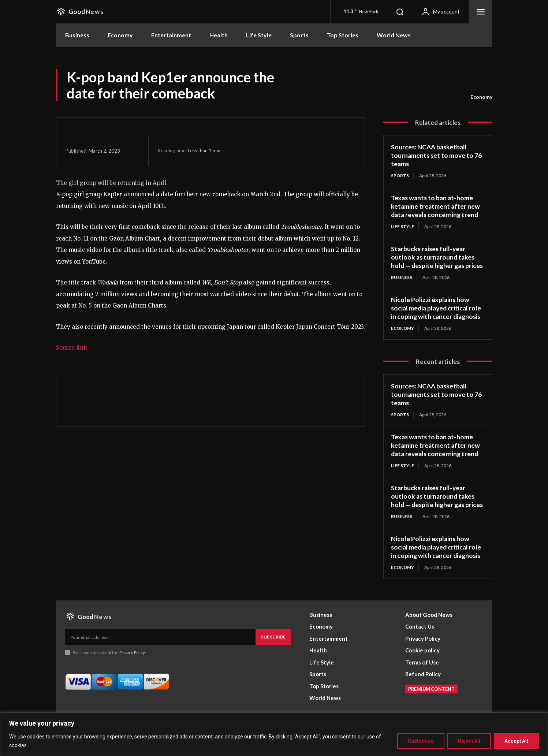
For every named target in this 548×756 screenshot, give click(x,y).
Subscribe (273, 650)
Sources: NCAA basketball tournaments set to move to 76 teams (437, 155)
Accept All (516, 741)
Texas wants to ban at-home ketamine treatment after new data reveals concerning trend (436, 206)
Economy (481, 97)
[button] (400, 12)
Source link (72, 348)
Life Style (402, 225)
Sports (400, 175)
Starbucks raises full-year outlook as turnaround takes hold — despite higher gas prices (434, 260)
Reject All (469, 741)
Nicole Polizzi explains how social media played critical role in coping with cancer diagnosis (437, 315)
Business (402, 284)
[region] (274, 734)
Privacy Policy (132, 665)
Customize (421, 741)
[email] (161, 650)
